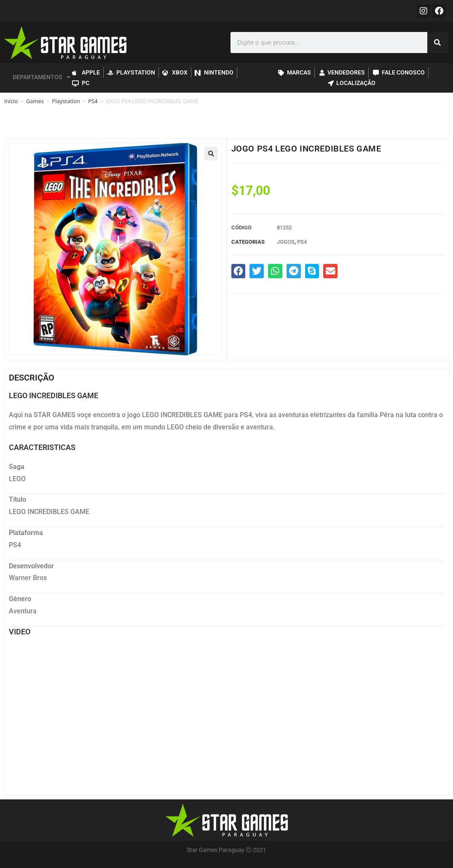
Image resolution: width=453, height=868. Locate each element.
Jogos (286, 242)
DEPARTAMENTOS (42, 77)
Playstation (66, 101)
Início (11, 101)
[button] (211, 154)
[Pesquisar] (438, 43)
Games (35, 101)
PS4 (93, 101)
